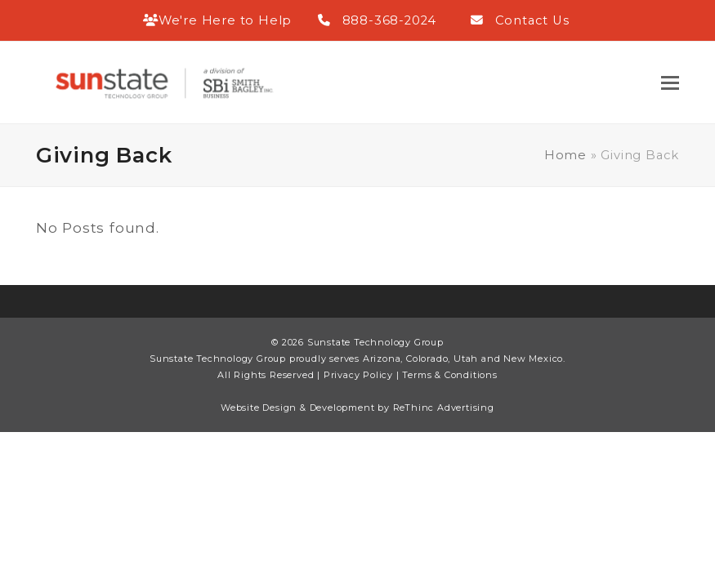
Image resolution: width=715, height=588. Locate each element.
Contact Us (532, 20)
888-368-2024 (390, 20)
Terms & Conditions (449, 375)
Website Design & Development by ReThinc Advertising (357, 408)
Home (565, 155)
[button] (670, 83)
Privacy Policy (358, 375)
